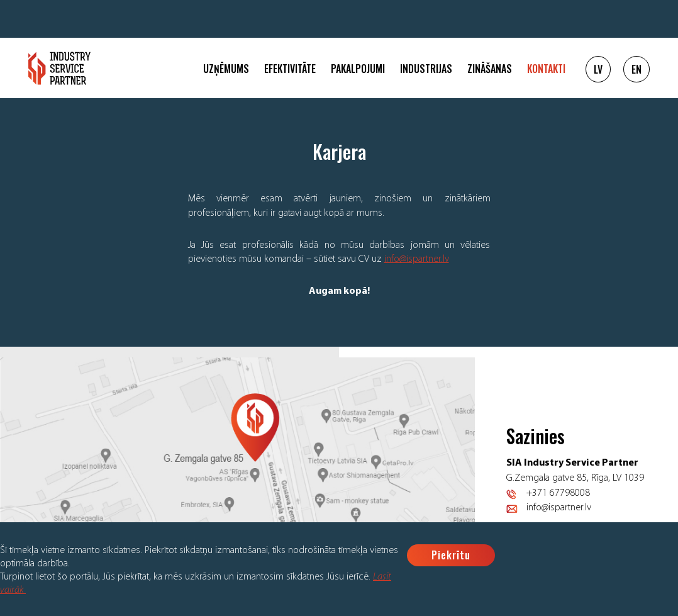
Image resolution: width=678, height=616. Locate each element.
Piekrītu (451, 555)
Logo (59, 68)
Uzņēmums (226, 69)
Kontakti (546, 69)
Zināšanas (490, 69)
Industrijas (426, 69)
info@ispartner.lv (417, 259)
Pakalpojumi (358, 69)
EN (636, 69)
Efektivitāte (290, 69)
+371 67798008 (558, 493)
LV (598, 69)
